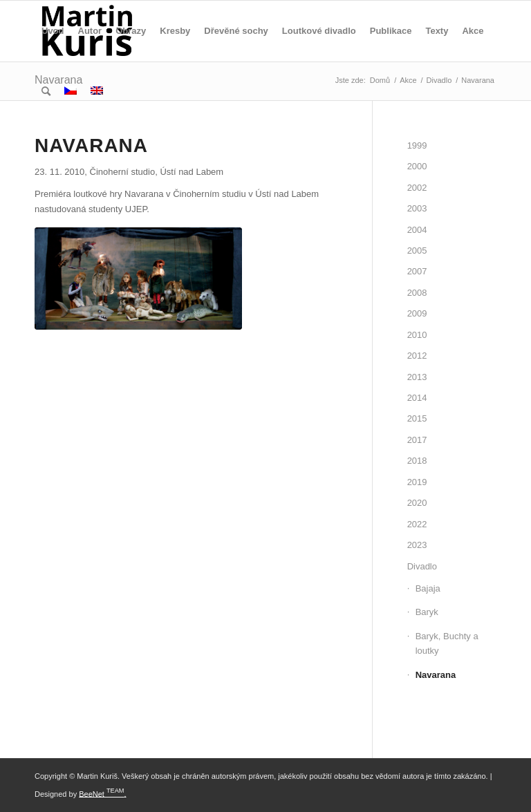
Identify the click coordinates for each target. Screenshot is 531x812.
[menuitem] (53, 31)
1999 (417, 145)
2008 (417, 293)
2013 (417, 377)
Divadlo (422, 566)
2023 (417, 545)
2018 (417, 461)
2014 (417, 398)
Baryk (427, 612)
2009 (417, 313)
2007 (417, 271)
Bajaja (428, 588)
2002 (417, 188)
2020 (417, 503)
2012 (417, 356)
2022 (417, 524)
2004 (417, 230)
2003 (417, 208)
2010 (417, 335)
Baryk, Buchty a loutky (447, 643)
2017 (417, 440)
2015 (417, 418)
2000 (417, 166)
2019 (417, 482)
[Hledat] (46, 92)
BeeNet (92, 793)
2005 (417, 251)
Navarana (436, 675)
